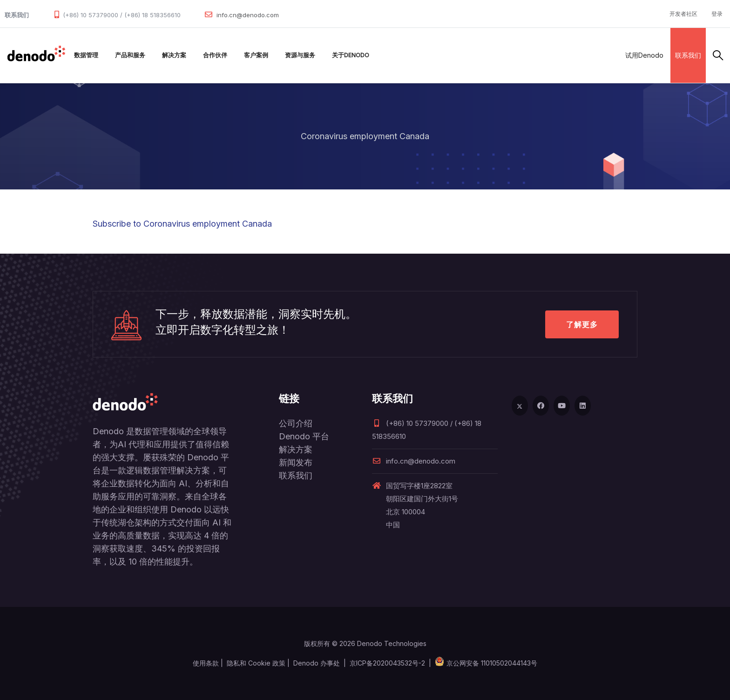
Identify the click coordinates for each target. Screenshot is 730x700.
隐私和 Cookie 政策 (256, 663)
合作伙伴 (215, 55)
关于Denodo (351, 55)
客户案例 (256, 55)
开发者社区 (683, 14)
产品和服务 (130, 55)
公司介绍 (296, 423)
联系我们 (688, 55)
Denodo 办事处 (317, 663)
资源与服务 (300, 55)
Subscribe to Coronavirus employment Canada (182, 224)
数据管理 (86, 55)
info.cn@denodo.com (248, 15)
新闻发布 (296, 462)
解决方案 (174, 55)
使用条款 (206, 663)
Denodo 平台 (304, 436)
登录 (717, 14)
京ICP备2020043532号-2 (387, 663)
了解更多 (582, 324)
